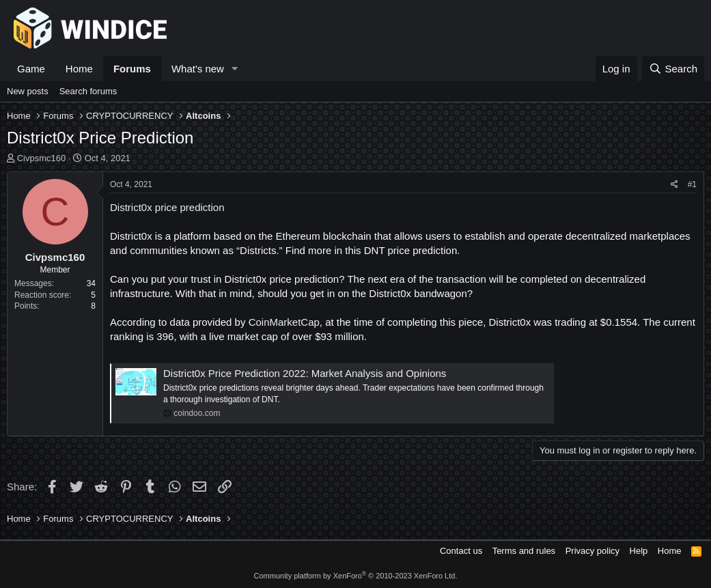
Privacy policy (592, 551)
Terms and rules (524, 551)
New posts (28, 91)
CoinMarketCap (284, 322)
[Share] (674, 185)
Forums (132, 69)
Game (31, 69)
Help (639, 551)
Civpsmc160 (42, 158)
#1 (692, 184)
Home (79, 69)
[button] (235, 69)
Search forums (88, 91)
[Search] (673, 69)
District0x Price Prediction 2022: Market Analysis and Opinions (305, 373)
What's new (198, 69)
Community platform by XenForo (356, 576)
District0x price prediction (167, 207)
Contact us (461, 551)
